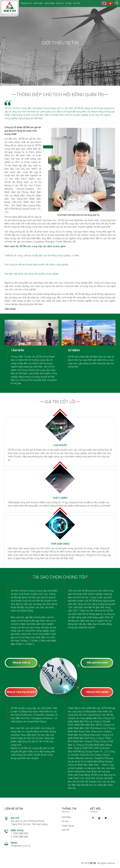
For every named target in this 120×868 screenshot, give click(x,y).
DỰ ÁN (68, 3)
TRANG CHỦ (26, 3)
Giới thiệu (66, 817)
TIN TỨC (77, 3)
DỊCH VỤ (60, 3)
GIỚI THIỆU (38, 3)
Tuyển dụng (68, 826)
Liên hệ (65, 830)
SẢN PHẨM (50, 3)
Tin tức (65, 821)
